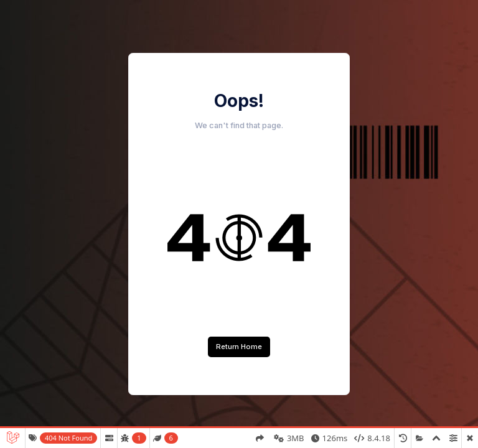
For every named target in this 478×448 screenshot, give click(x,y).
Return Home (239, 347)
